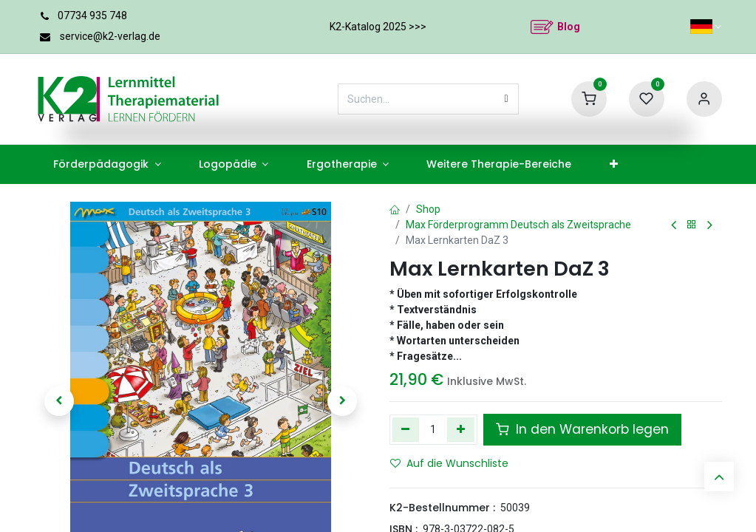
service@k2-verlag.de (110, 36)
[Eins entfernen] (406, 429)
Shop (428, 209)
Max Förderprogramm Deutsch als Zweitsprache (518, 225)
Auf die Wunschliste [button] (449, 463)
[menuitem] (108, 164)
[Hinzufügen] (461, 429)
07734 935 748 (92, 16)
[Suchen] (507, 99)
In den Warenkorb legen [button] (582, 429)
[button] (60, 401)
